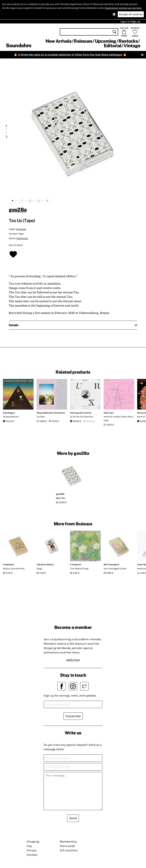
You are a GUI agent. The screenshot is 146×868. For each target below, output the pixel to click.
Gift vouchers (69, 850)
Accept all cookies (131, 14)
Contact (32, 855)
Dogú (39, 568)
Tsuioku (41, 417)
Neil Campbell (111, 564)
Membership (68, 842)
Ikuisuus (21, 229)
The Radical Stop (79, 568)
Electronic (22, 238)
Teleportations (11, 417)
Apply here (73, 660)
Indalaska (8, 564)
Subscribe (73, 716)
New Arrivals (58, 41)
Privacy (32, 850)
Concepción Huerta (81, 413)
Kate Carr (109, 413)
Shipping (33, 842)
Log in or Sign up (130, 22)
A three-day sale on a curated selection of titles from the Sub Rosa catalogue (70, 55)
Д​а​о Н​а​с (61, 498)
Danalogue (9, 413)
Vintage (132, 46)
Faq (29, 846)
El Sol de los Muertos (82, 417)
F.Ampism (76, 564)
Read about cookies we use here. (123, 8)
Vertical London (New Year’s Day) (119, 418)
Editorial (113, 46)
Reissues (83, 41)
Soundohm (19, 45)
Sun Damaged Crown (115, 568)
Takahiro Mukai (45, 564)
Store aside (67, 846)
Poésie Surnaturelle (14, 568)
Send (73, 818)
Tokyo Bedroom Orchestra (51, 413)
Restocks (128, 41)
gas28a (18, 210)
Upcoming (105, 41)
